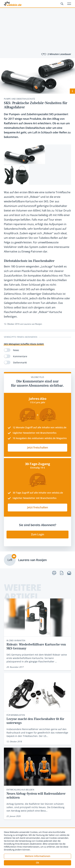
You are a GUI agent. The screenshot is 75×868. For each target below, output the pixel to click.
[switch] (7, 350)
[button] (37, 863)
